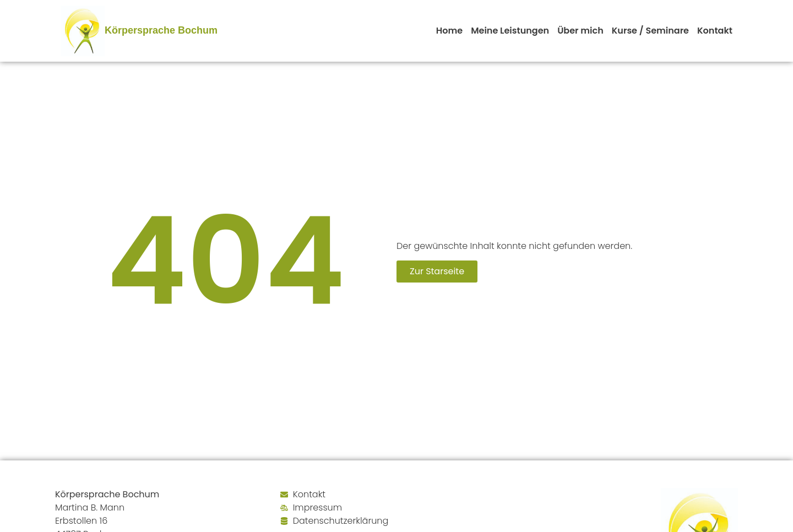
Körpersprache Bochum (161, 30)
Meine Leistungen (510, 31)
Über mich (580, 31)
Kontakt (715, 31)
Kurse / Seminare (650, 31)
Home (449, 31)
